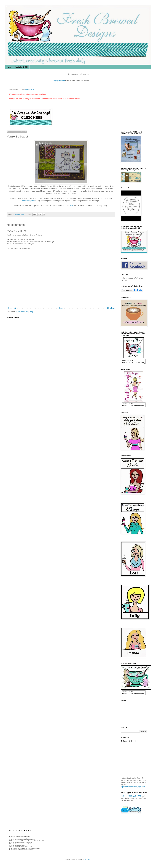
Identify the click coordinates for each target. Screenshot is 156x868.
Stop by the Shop (61, 81)
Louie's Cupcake (29, 201)
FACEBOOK (30, 90)
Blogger (87, 862)
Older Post (111, 308)
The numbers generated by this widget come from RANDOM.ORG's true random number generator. (131, 762)
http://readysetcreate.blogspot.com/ (133, 789)
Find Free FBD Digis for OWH (131, 798)
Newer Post (12, 308)
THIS (71, 206)
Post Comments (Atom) (25, 312)
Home (9, 67)
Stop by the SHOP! (21, 67)
